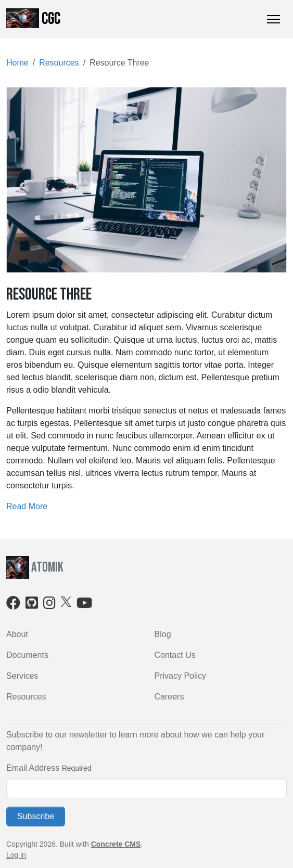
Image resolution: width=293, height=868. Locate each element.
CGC (33, 19)
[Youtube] (84, 605)
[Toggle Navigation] (273, 19)
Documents (27, 655)
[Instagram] (49, 605)
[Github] (32, 605)
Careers (169, 697)
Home (17, 63)
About (17, 634)
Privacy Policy (181, 676)
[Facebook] (13, 605)
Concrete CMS (116, 844)
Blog (163, 634)
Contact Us (175, 655)
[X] (66, 601)
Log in (16, 855)
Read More (27, 506)
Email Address (33, 768)
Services (22, 676)
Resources (59, 63)
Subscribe (36, 816)
